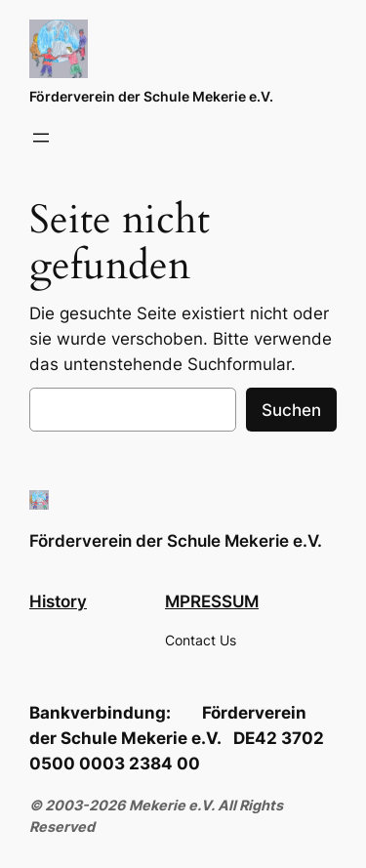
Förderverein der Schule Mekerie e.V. (151, 96)
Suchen (291, 410)
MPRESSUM (212, 601)
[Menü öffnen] (41, 138)
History (58, 601)
